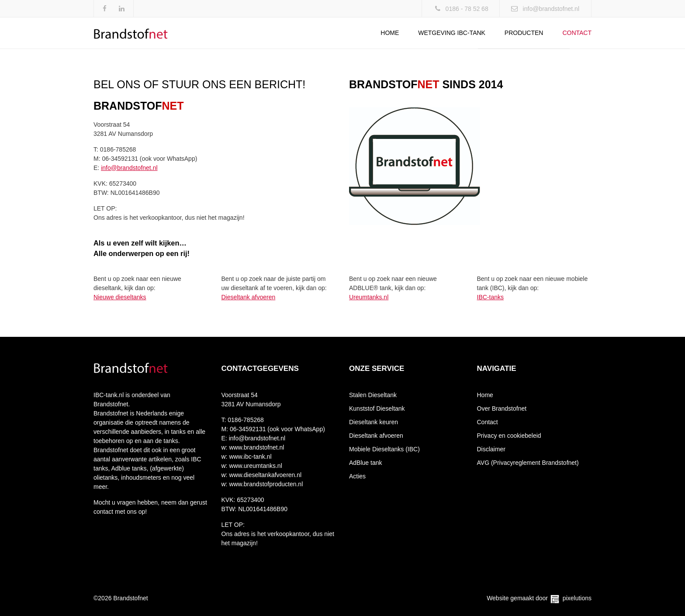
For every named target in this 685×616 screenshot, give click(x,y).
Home (390, 33)
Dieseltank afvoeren (249, 297)
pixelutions (577, 598)
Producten (524, 33)
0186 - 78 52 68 (467, 9)
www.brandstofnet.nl (256, 447)
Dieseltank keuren (374, 422)
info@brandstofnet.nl (551, 9)
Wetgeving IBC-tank (452, 33)
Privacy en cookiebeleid (509, 436)
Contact (577, 33)
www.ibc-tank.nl (250, 457)
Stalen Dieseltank (373, 395)
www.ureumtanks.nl (255, 466)
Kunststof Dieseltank (377, 408)
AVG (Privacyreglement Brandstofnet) (528, 463)
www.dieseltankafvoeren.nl (265, 475)
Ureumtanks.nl (369, 297)
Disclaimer (491, 449)
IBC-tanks (490, 297)
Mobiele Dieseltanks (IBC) (384, 449)
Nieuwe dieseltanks (120, 297)
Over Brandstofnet (502, 408)
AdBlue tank (366, 463)
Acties (357, 476)
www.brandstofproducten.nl (265, 484)
